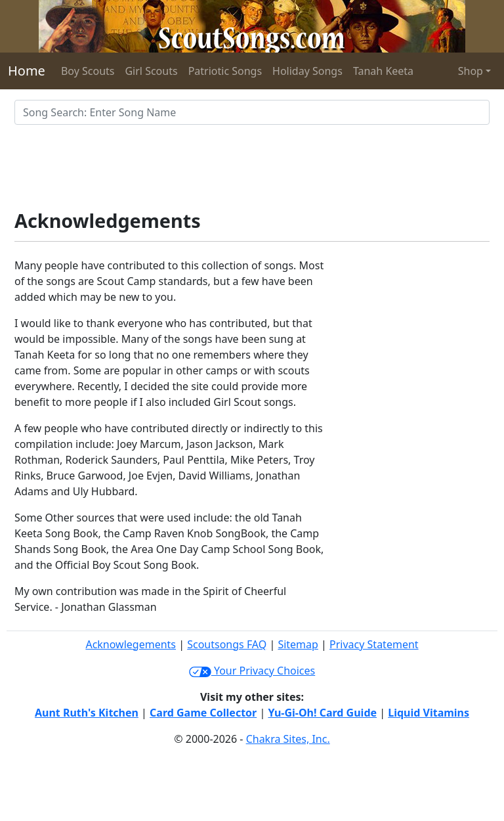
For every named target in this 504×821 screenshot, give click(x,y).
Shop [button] (471, 71)
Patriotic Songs (225, 71)
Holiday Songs (307, 71)
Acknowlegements (131, 644)
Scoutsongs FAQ (227, 644)
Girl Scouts (151, 71)
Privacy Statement (374, 644)
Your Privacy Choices (252, 671)
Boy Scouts (88, 71)
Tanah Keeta (383, 71)
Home (27, 71)
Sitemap (298, 644)
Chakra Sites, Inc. (288, 739)
